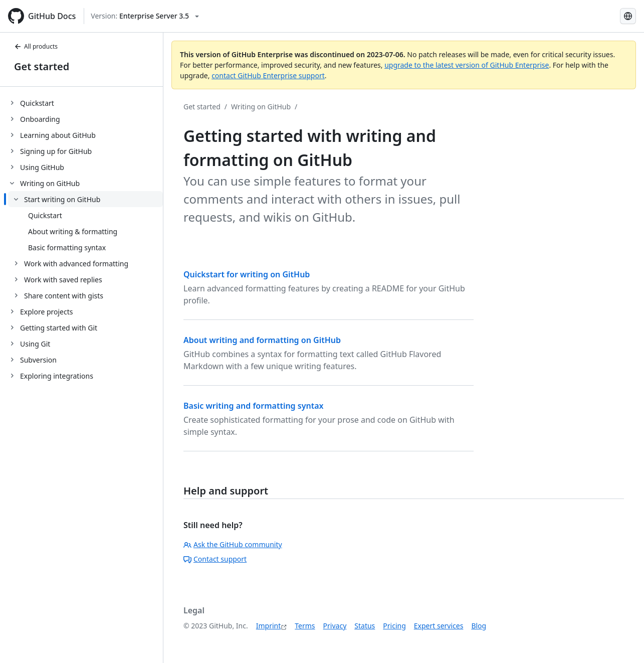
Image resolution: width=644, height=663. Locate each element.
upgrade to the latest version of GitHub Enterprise (467, 65)
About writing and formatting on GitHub (262, 340)
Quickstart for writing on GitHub (247, 274)
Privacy (335, 626)
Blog (479, 626)
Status (365, 626)
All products (36, 46)
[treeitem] (85, 103)
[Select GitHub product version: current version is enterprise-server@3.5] (145, 16)
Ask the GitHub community (233, 544)
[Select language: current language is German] (628, 16)
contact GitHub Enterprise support (268, 75)
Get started (42, 66)
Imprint (269, 626)
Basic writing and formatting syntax (253, 406)
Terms (305, 626)
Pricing (394, 626)
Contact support (215, 559)
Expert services (439, 626)
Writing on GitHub (261, 107)
